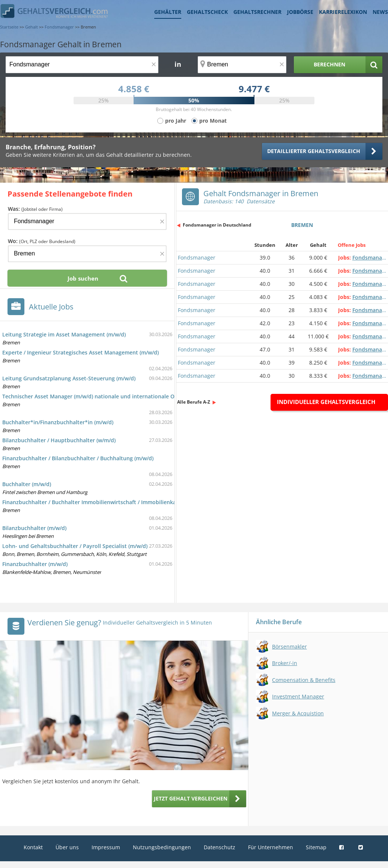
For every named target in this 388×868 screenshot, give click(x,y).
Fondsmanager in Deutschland (217, 225)
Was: (35, 209)
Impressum (106, 847)
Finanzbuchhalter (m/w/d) (35, 564)
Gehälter (168, 12)
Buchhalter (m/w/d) (27, 484)
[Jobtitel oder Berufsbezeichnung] (82, 65)
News (380, 12)
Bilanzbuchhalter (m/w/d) (34, 528)
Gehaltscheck (207, 12)
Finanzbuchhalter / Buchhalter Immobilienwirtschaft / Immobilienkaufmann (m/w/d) (109, 502)
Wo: (42, 241)
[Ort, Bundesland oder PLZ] (242, 65)
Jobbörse (300, 12)
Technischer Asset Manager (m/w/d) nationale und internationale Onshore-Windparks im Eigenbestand (134, 396)
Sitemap (316, 847)
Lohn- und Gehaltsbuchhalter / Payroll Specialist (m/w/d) (75, 546)
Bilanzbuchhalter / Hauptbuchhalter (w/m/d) (59, 440)
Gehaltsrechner (257, 12)
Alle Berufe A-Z (194, 402)
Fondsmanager (197, 258)
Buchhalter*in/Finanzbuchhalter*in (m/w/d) (58, 422)
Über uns (67, 847)
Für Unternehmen (271, 847)
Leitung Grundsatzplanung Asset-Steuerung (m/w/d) (69, 378)
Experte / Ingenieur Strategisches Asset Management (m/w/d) (80, 352)
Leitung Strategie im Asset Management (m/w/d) (64, 334)
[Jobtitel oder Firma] (87, 222)
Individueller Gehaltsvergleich (326, 402)
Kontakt (33, 847)
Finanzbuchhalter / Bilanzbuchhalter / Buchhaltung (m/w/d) (78, 458)
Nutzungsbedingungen (162, 847)
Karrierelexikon (343, 12)
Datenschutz (220, 847)
